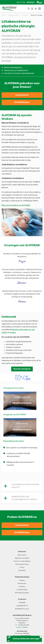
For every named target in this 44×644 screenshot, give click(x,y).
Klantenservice (22, 555)
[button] (29, 9)
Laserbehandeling (22, 590)
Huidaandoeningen (14, 15)
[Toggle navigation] (39, 9)
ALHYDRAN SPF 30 (22, 606)
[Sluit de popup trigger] (41, 637)
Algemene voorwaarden (22, 558)
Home (3, 15)
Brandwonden (22, 584)
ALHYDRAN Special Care (22, 609)
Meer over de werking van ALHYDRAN (16, 205)
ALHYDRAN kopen (22, 102)
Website (25, 627)
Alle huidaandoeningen (22, 593)
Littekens (25, 15)
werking (13, 333)
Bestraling (22, 587)
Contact (22, 567)
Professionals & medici (22, 564)
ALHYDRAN (22, 603)
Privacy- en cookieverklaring (22, 561)
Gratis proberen (22, 95)
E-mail (18, 627)
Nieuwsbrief (22, 570)
